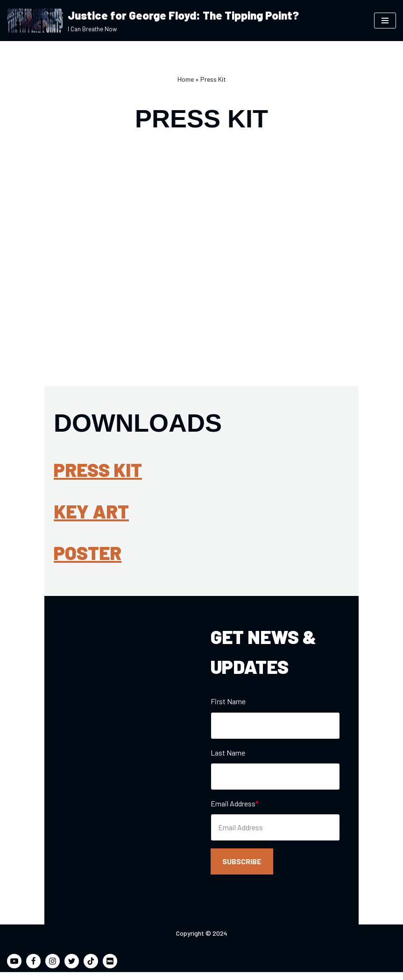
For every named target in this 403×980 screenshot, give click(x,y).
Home (186, 79)
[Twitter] (72, 969)
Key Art (47, 513)
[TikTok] (91, 969)
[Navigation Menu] (385, 21)
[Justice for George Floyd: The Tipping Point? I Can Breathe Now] (153, 21)
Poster (43, 555)
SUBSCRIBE (242, 867)
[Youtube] (14, 969)
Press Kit (53, 472)
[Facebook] (33, 969)
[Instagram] (53, 969)
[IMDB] (110, 969)
